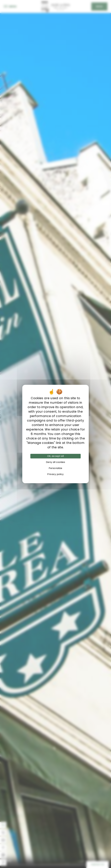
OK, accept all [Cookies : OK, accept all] (55, 456)
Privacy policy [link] (55, 474)
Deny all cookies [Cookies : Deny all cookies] (55, 462)
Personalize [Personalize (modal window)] (55, 468)
